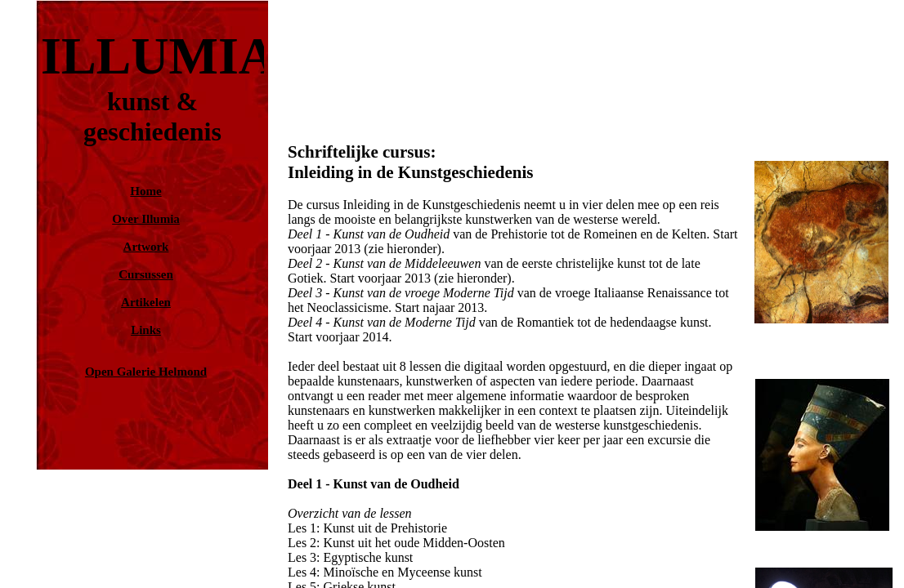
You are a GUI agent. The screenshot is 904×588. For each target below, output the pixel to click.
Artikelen (146, 302)
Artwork (146, 247)
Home (145, 191)
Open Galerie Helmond (146, 372)
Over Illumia (146, 219)
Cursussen (146, 274)
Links (146, 330)
